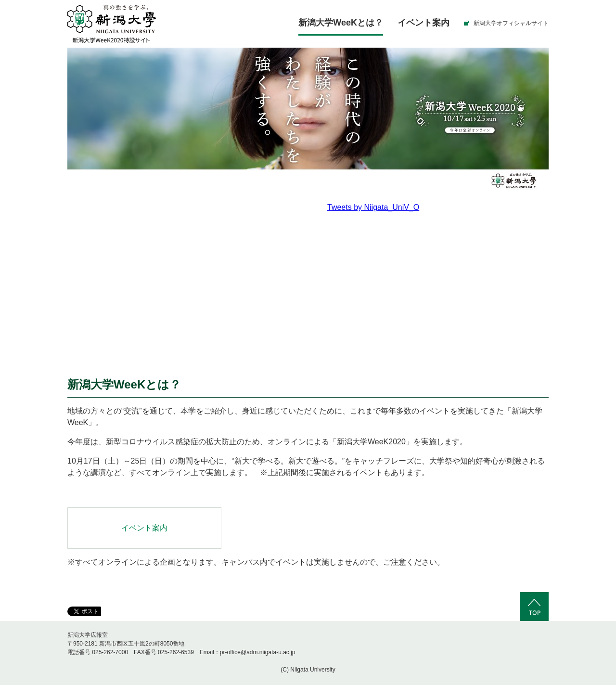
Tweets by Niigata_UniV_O (373, 207)
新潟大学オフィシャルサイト (511, 23)
